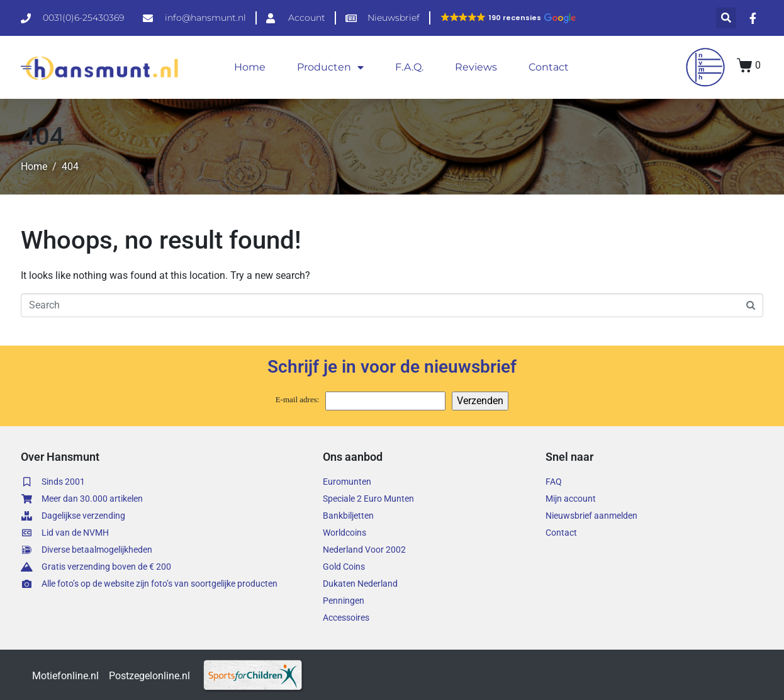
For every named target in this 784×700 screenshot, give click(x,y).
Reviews (476, 67)
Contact (549, 67)
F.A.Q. (409, 67)
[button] (508, 18)
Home (250, 67)
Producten (330, 67)
